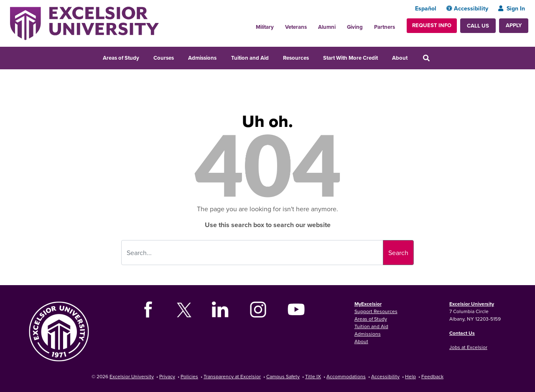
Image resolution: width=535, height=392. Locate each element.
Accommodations (346, 376)
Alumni (327, 27)
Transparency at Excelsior (232, 376)
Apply (514, 25)
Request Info (432, 25)
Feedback (432, 376)
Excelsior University (472, 304)
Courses (164, 58)
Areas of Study (121, 58)
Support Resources (376, 311)
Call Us (478, 26)
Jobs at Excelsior (468, 347)
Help (410, 376)
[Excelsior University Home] (84, 23)
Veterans (296, 27)
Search (398, 253)
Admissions (202, 58)
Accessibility (467, 8)
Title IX (313, 376)
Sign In (512, 8)
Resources (296, 58)
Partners (385, 27)
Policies (189, 376)
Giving (355, 27)
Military (265, 27)
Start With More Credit (350, 58)
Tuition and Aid (250, 58)
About (400, 58)
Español (426, 8)
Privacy (167, 376)
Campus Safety (283, 376)
